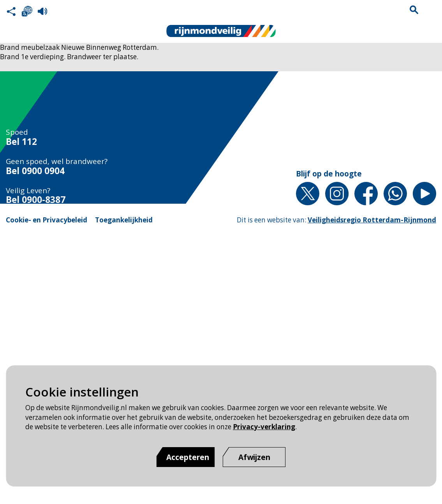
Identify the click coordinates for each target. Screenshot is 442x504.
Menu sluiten (431, 10)
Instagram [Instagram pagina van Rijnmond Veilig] (337, 194)
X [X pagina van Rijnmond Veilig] (308, 194)
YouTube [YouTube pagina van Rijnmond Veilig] (424, 194)
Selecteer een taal (27, 11)
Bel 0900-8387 (36, 200)
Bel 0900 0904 (35, 171)
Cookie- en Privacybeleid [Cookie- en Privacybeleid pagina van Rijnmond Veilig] (47, 220)
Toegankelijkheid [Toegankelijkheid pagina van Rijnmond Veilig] (124, 220)
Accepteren (188, 457)
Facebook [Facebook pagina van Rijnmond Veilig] (366, 194)
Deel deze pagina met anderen (11, 11)
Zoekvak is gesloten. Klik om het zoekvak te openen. (414, 10)
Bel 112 (21, 142)
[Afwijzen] (254, 457)
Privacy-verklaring (264, 427)
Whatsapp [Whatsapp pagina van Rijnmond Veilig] (395, 194)
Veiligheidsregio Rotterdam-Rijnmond (372, 220)
